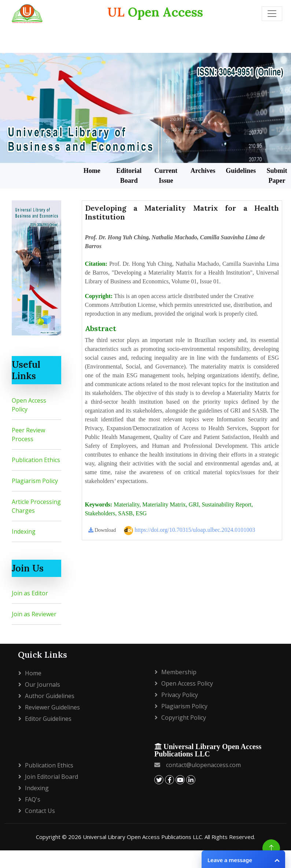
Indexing (24, 531)
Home (92, 171)
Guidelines (241, 171)
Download (102, 530)
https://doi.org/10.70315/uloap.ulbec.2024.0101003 (189, 531)
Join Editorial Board (51, 777)
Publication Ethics (36, 460)
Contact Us (40, 811)
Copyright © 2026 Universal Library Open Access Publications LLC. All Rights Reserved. (145, 837)
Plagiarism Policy (35, 481)
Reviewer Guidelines (52, 707)
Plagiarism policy (184, 706)
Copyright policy (184, 718)
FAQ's (33, 799)
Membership (179, 672)
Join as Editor (30, 593)
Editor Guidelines (48, 719)
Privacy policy (180, 695)
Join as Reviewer (34, 614)
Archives (203, 171)
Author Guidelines (50, 696)
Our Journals (43, 684)
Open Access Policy (187, 683)
